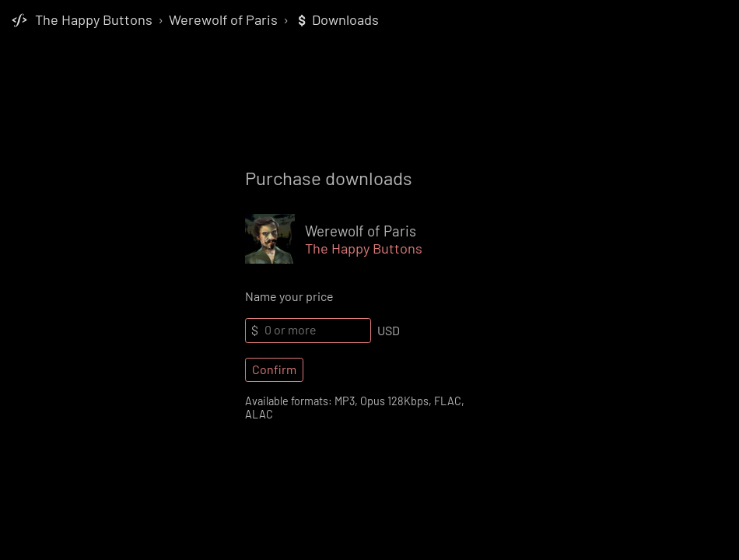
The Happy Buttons (94, 19)
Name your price (289, 296)
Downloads (337, 19)
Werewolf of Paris (223, 19)
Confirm (274, 369)
